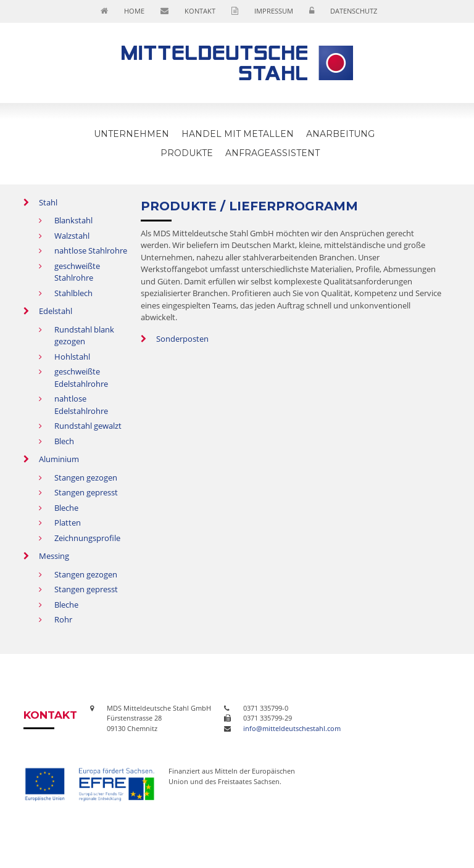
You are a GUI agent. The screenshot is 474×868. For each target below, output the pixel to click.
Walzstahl (72, 236)
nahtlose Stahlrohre (91, 250)
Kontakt (200, 11)
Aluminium (59, 459)
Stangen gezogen (86, 477)
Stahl (48, 202)
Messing (54, 556)
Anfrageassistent (272, 153)
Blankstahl (73, 220)
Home (134, 11)
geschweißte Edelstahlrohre (81, 378)
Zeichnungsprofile (87, 538)
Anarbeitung (340, 134)
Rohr (63, 619)
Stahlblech (73, 293)
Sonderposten (182, 339)
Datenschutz (354, 11)
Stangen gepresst (86, 492)
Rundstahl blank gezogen (84, 336)
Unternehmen (131, 134)
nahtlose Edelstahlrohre (81, 405)
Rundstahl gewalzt (88, 426)
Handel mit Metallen (238, 134)
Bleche (66, 508)
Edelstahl (56, 311)
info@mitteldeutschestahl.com (292, 728)
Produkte (187, 153)
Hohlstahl (72, 357)
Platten (68, 523)
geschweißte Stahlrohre (77, 272)
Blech (64, 441)
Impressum (274, 11)
